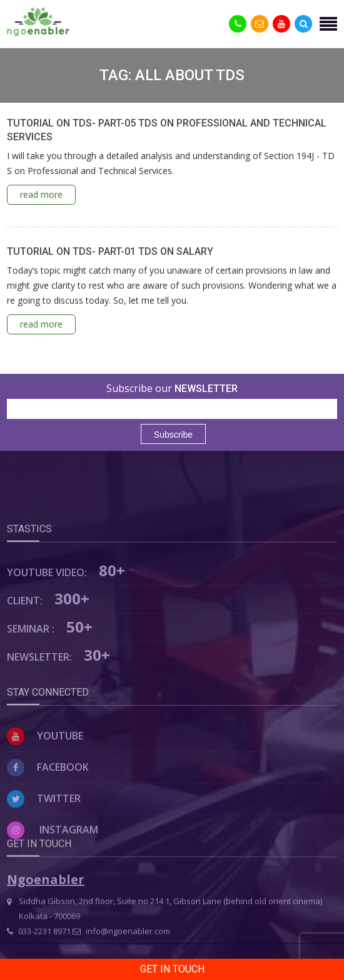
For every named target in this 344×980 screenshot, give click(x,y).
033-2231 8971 (39, 956)
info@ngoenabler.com (121, 956)
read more (41, 194)
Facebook (48, 807)
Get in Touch (172, 969)
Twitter (44, 838)
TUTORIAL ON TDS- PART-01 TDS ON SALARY (110, 251)
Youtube (45, 775)
